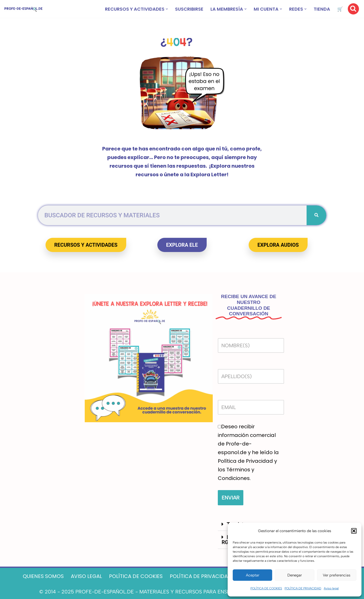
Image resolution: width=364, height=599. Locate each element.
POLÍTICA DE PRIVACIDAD (303, 588)
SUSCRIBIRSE (189, 9)
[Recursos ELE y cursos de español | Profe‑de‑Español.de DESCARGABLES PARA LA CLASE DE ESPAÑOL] (23, 9)
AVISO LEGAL (86, 576)
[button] (354, 531)
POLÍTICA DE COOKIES (266, 588)
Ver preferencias (337, 575)
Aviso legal (331, 588)
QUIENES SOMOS (43, 576)
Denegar (295, 575)
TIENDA (322, 9)
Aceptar (253, 575)
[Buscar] (353, 9)
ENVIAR (231, 498)
